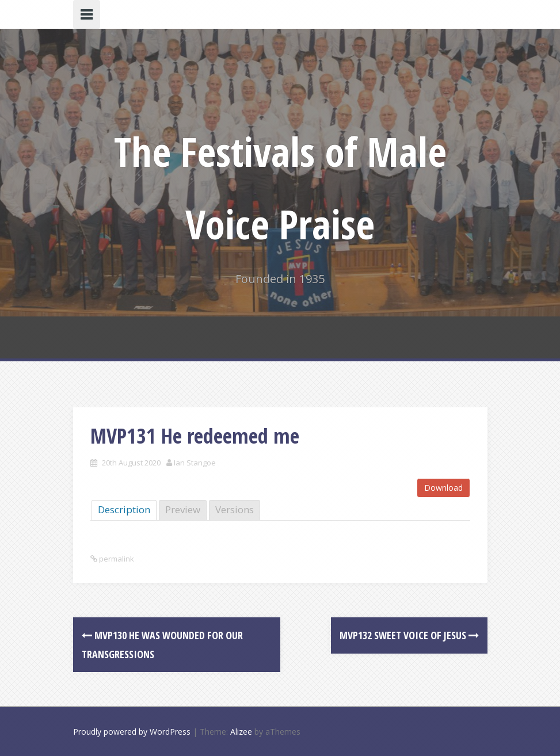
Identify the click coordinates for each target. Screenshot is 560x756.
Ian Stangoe (195, 463)
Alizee (241, 732)
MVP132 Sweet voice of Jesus (409, 635)
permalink (116, 559)
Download (443, 488)
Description (124, 509)
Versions (235, 509)
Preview (183, 509)
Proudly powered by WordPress (132, 732)
